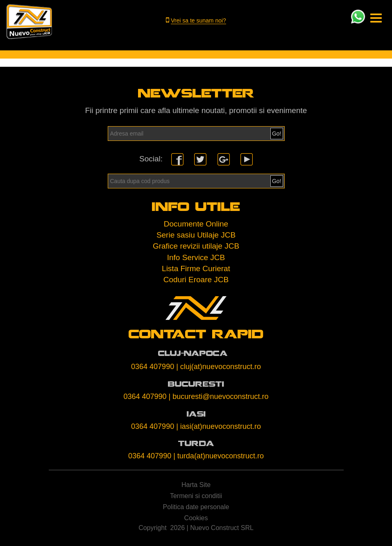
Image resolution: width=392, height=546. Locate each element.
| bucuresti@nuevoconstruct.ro (219, 398)
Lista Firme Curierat (196, 270)
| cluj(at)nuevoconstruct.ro (219, 368)
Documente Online (196, 225)
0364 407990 (153, 368)
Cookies (196, 519)
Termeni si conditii (196, 497)
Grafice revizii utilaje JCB (196, 247)
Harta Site (196, 486)
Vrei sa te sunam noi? (198, 20)
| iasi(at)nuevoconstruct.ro (219, 428)
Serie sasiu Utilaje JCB (196, 236)
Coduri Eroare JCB (196, 281)
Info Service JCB (196, 259)
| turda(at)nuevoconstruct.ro (219, 457)
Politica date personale (196, 508)
